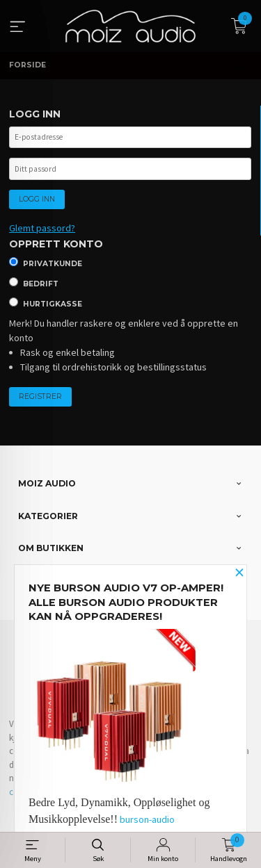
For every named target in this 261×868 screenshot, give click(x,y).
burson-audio (147, 819)
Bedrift (41, 284)
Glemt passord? (42, 228)
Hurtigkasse (53, 304)
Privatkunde (53, 264)
